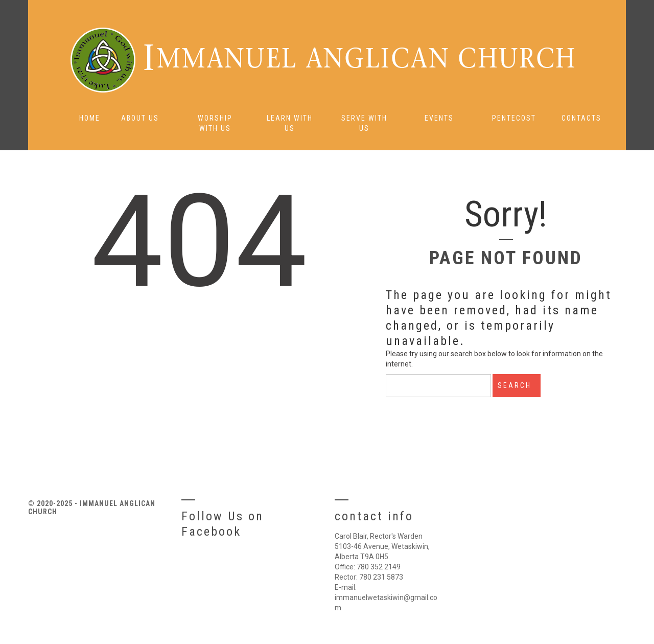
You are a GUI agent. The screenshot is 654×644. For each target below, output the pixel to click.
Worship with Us (215, 123)
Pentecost (514, 118)
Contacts (581, 118)
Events (439, 118)
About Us (140, 118)
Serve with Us (364, 123)
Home (90, 118)
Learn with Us (290, 123)
